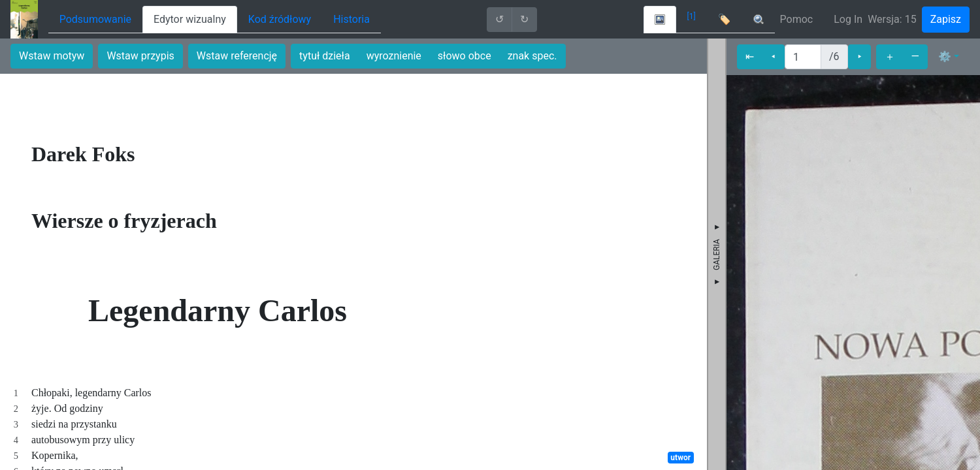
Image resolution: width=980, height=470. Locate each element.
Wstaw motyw (52, 56)
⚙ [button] (945, 56)
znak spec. (532, 56)
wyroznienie (394, 56)
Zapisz (946, 19)
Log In (848, 19)
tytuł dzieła (325, 56)
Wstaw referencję (237, 56)
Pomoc (797, 19)
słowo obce (465, 56)
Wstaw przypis (140, 56)
